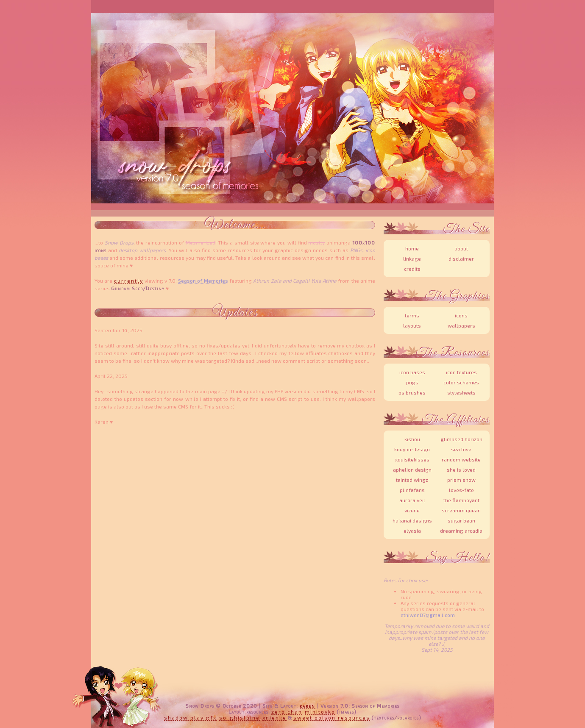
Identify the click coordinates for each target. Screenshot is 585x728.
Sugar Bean (461, 520)
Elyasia (412, 531)
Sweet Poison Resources (332, 717)
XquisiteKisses (412, 459)
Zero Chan (287, 711)
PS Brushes (412, 392)
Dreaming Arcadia (461, 531)
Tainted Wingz (412, 480)
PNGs (412, 382)
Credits (412, 269)
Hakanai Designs (412, 520)
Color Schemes (461, 382)
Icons (461, 315)
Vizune (412, 510)
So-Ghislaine (240, 717)
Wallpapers (461, 325)
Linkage (412, 258)
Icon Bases (412, 372)
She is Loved (461, 470)
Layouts (412, 325)
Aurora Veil (412, 500)
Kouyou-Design (412, 449)
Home (412, 248)
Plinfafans (412, 490)
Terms (412, 315)
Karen (308, 706)
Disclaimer (461, 258)
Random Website (461, 459)
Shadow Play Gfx (190, 717)
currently (129, 281)
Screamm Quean (461, 510)
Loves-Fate (461, 490)
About (461, 248)
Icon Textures (461, 372)
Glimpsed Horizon (461, 439)
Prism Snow (461, 480)
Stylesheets (461, 392)
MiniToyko (320, 711)
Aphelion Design (412, 470)
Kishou (412, 439)
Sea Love (461, 449)
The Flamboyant (461, 500)
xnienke (274, 717)
